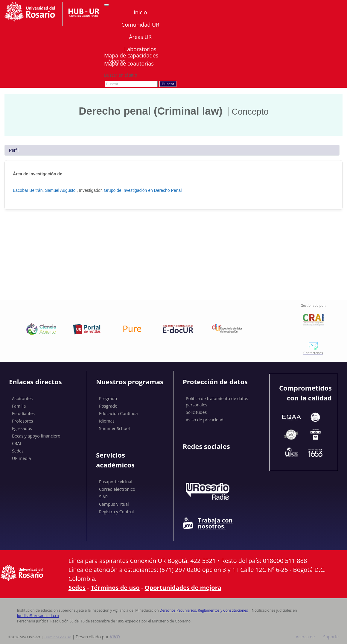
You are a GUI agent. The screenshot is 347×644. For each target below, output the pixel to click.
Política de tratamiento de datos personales (217, 402)
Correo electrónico (117, 489)
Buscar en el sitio (121, 75)
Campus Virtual (114, 504)
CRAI (16, 443)
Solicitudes (196, 412)
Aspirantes (22, 398)
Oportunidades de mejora (183, 588)
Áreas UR (140, 37)
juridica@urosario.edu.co (38, 616)
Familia (19, 406)
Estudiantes (23, 413)
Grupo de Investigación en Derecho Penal (143, 190)
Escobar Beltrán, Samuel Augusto (45, 190)
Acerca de (305, 637)
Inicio (140, 12)
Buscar (168, 84)
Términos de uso (115, 588)
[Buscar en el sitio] (131, 84)
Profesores (23, 421)
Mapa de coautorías (129, 63)
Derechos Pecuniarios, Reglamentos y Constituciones (204, 610)
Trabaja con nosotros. (208, 523)
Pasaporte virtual (116, 482)
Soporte (331, 637)
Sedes (18, 451)
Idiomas (107, 421)
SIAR (103, 497)
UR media (21, 458)
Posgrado (108, 406)
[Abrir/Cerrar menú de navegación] (106, 5)
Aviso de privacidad (205, 420)
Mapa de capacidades (131, 55)
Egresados (22, 428)
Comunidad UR (140, 25)
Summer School (114, 428)
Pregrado (108, 398)
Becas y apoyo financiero (36, 436)
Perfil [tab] (14, 150)
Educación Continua (118, 413)
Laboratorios (140, 49)
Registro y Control (116, 512)
